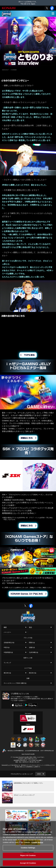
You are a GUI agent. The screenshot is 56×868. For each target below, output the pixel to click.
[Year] (40, 774)
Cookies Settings (28, 848)
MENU (52, 15)
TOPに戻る (29, 355)
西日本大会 (33, 673)
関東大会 (32, 643)
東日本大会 (7, 673)
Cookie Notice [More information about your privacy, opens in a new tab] (37, 842)
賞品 (30, 627)
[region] (28, 844)
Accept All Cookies (28, 863)
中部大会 (7, 647)
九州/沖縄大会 (34, 652)
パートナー (7, 632)
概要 (5, 627)
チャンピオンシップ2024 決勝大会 (15, 683)
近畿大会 (32, 647)
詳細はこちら (27, 438)
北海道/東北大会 (9, 643)
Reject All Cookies (28, 855)
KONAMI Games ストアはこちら (27, 594)
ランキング (7, 663)
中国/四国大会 (8, 652)
